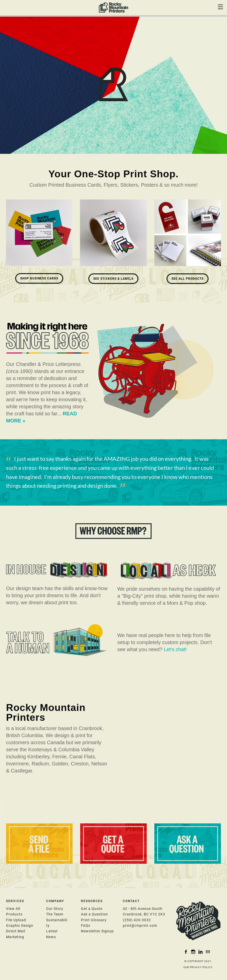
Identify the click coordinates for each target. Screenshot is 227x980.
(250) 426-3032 (137, 920)
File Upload (16, 920)
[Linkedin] (201, 952)
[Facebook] (186, 952)
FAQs (86, 926)
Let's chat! (175, 649)
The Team (55, 914)
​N (97, 931)
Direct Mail (16, 931)
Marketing (15, 937)
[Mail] (208, 952)
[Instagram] (193, 952)
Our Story (55, 909)
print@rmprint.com (140, 926)
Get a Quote (92, 909)
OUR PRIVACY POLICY (198, 967)
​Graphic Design (20, 926)
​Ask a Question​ (94, 914)
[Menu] (221, 6)
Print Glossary (94, 920)
